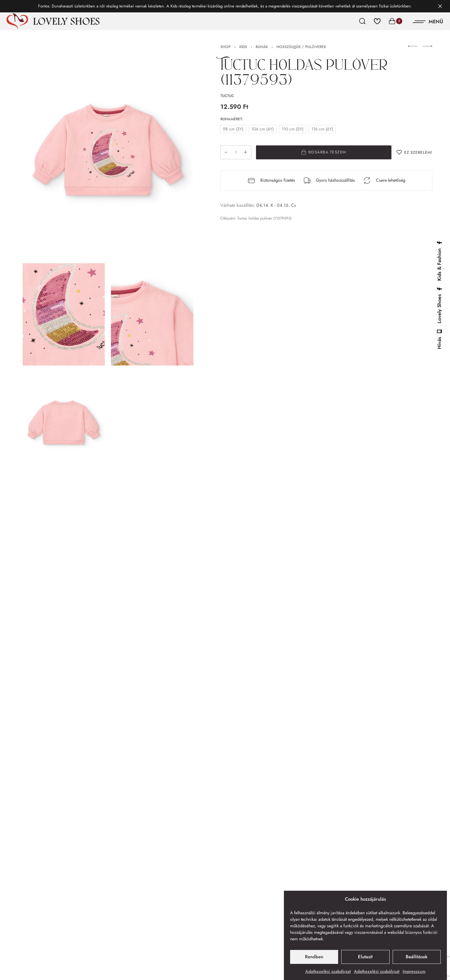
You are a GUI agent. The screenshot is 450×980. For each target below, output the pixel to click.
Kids (243, 47)
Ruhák (262, 47)
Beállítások (417, 957)
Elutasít (365, 957)
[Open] (428, 22)
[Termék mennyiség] (236, 152)
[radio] (233, 129)
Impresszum (414, 971)
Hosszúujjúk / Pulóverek (301, 47)
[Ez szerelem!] (414, 152)
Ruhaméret (231, 119)
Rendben (314, 957)
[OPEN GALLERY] (108, 151)
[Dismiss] (440, 6)
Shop (225, 47)
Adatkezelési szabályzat (328, 971)
